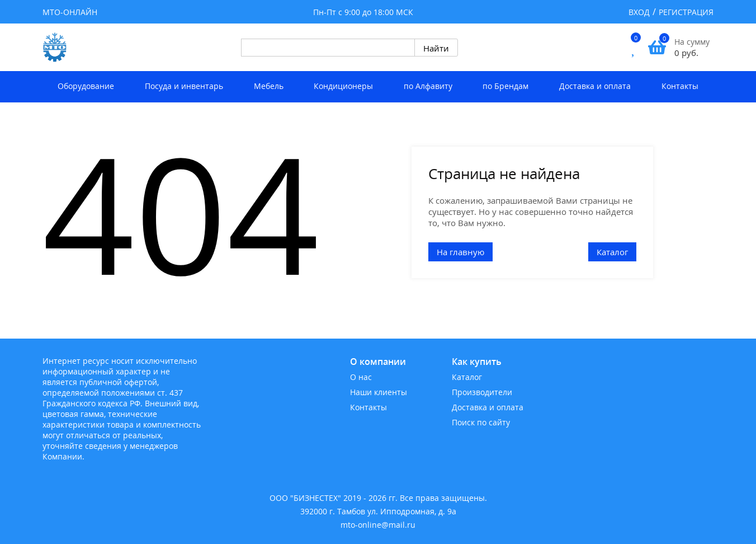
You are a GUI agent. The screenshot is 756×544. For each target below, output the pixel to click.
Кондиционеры (343, 86)
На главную (460, 252)
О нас (361, 377)
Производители (482, 392)
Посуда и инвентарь (184, 86)
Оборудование (86, 86)
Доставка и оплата (595, 86)
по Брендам (505, 86)
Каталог (612, 252)
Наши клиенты (379, 392)
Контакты (680, 86)
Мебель (269, 86)
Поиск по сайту (481, 422)
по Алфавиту (428, 86)
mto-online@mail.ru (378, 525)
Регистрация (686, 12)
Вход (639, 12)
